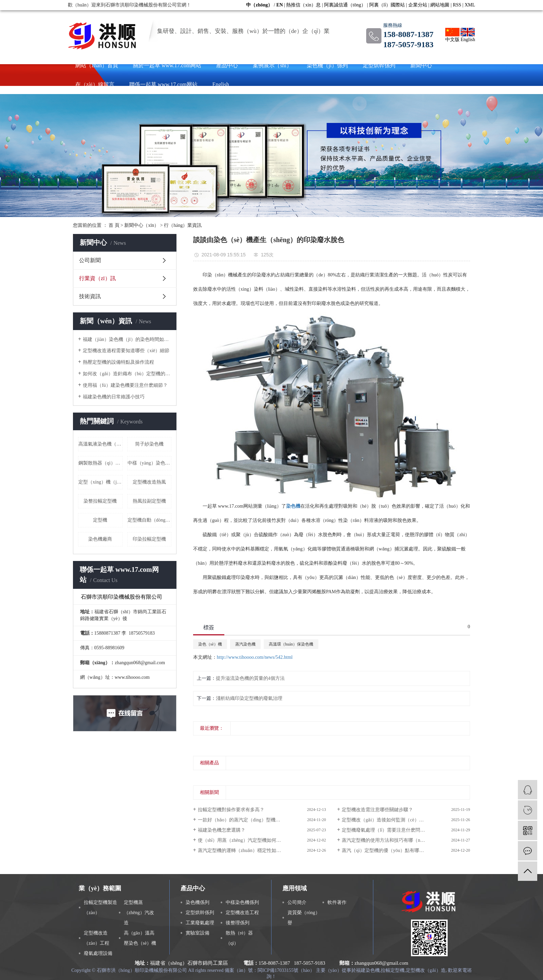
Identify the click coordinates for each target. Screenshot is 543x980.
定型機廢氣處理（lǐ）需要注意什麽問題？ (386, 830)
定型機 (100, 520)
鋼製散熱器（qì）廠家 (100, 463)
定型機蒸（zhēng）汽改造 (139, 913)
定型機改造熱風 (149, 482)
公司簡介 (297, 902)
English (468, 35)
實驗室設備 (198, 933)
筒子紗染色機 (149, 444)
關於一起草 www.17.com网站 (167, 65)
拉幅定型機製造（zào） (100, 908)
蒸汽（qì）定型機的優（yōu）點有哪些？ (385, 850)
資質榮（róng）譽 (304, 918)
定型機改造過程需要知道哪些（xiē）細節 (126, 351)
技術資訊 (90, 296)
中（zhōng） (259, 5)
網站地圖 (440, 5)
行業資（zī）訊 (97, 278)
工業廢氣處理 (200, 923)
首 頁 (114, 225)
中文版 (452, 35)
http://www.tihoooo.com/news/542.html (255, 657)
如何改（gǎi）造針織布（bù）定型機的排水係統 (127, 374)
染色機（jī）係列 (327, 65)
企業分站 (418, 5)
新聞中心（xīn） (142, 225)
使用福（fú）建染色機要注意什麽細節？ (125, 385)
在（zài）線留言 (95, 84)
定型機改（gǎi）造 (426, 970)
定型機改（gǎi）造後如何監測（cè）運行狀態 (390, 820)
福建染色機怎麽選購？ (222, 830)
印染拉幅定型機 (149, 539)
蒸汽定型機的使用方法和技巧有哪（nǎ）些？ (389, 840)
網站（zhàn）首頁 (97, 65)
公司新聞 (90, 260)
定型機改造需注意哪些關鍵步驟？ (377, 810)
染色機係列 (198, 902)
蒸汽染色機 (245, 644)
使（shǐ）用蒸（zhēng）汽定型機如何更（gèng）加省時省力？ (262, 840)
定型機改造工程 (242, 913)
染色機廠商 (100, 539)
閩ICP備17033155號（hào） (286, 970)
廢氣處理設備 (98, 953)
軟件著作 (337, 902)
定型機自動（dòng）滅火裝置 (150, 520)
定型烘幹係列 (379, 65)
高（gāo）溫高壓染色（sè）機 (140, 938)
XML (470, 5)
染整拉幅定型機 (100, 501)
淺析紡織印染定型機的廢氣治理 (249, 698)
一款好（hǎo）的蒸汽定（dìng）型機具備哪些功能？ (253, 820)
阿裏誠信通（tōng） (345, 5)
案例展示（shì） (272, 65)
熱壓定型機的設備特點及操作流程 (118, 362)
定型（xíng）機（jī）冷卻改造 (100, 482)
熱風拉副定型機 (149, 501)
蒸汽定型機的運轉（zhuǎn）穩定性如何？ (242, 850)
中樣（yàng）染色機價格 (150, 463)
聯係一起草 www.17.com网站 (163, 84)
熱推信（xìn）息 (303, 5)
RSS (457, 5)
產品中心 (227, 65)
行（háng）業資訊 (183, 225)
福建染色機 (368, 970)
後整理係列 (238, 923)
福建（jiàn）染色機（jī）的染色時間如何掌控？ (127, 339)
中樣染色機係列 (242, 902)
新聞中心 (421, 65)
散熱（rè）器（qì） (239, 938)
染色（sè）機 (210, 644)
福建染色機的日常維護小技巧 (114, 397)
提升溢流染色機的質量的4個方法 (250, 678)
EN (279, 5)
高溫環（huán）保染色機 (291, 644)
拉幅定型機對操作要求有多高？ (231, 810)
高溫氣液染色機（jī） (100, 444)
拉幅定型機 (393, 970)
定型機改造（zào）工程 (97, 938)
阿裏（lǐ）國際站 (387, 5)
